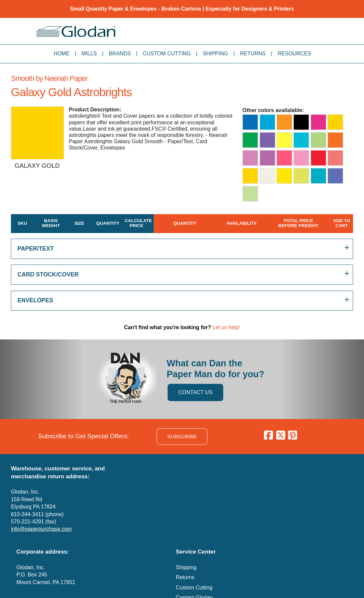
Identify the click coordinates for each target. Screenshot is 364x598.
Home (62, 54)
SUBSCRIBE (182, 436)
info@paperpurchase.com (41, 529)
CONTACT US (196, 392)
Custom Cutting (167, 54)
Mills (89, 54)
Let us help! (226, 327)
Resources (294, 54)
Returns (253, 54)
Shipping (215, 54)
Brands (120, 54)
